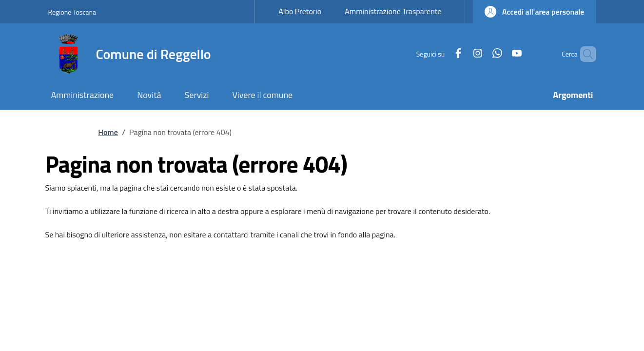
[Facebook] (442, 54)
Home (108, 132)
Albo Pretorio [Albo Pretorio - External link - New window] (300, 11)
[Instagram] (461, 54)
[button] (534, 12)
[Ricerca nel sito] (585, 54)
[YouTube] (500, 54)
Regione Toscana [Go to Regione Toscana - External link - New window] (72, 12)
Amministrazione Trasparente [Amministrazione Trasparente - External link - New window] (393, 11)
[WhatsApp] (481, 54)
